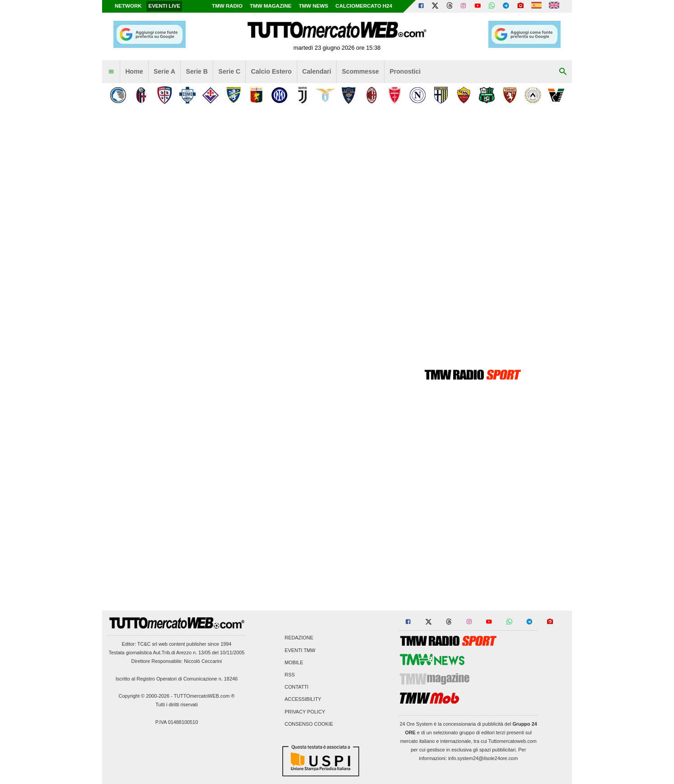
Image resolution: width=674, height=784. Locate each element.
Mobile (294, 662)
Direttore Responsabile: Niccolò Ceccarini (177, 661)
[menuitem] (111, 72)
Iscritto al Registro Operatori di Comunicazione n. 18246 (177, 679)
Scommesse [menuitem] (360, 71)
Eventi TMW (300, 650)
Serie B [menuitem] (197, 71)
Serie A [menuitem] (164, 71)
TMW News (313, 6)
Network (128, 6)
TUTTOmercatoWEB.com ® (204, 696)
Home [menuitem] (134, 71)
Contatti (297, 687)
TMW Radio (227, 6)
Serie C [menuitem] (230, 71)
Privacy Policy (305, 712)
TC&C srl (147, 644)
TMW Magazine (271, 6)
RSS (290, 675)
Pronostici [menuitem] (405, 71)
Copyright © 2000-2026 (144, 696)
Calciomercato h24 (364, 6)
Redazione (299, 638)
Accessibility (303, 699)
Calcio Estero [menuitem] (271, 71)
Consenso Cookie (309, 724)
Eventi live (164, 6)
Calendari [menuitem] (317, 71)
